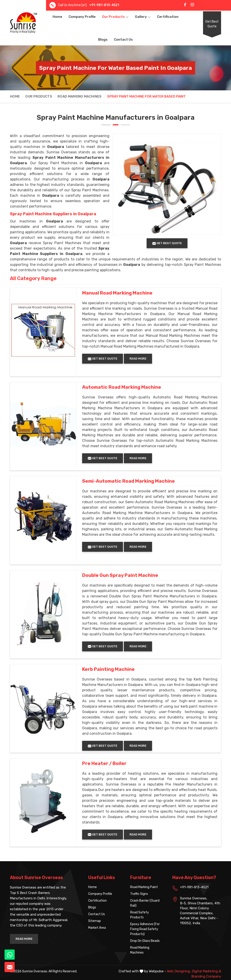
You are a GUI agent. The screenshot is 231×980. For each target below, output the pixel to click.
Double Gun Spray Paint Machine (120, 575)
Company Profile (82, 17)
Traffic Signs (139, 894)
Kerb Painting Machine (108, 669)
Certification (168, 17)
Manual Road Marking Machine (117, 293)
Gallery (143, 17)
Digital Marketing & (206, 971)
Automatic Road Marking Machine (122, 387)
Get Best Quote (212, 24)
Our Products (115, 17)
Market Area (97, 928)
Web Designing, (179, 971)
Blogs (103, 40)
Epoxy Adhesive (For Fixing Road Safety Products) (145, 929)
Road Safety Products (140, 915)
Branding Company (206, 976)
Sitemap (95, 921)
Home (57, 17)
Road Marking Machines (80, 96)
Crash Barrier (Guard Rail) (145, 903)
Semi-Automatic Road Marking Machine (128, 481)
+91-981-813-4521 (104, 5)
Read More (138, 359)
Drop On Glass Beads (145, 941)
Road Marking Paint (144, 887)
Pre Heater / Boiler (104, 763)
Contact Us (123, 40)
